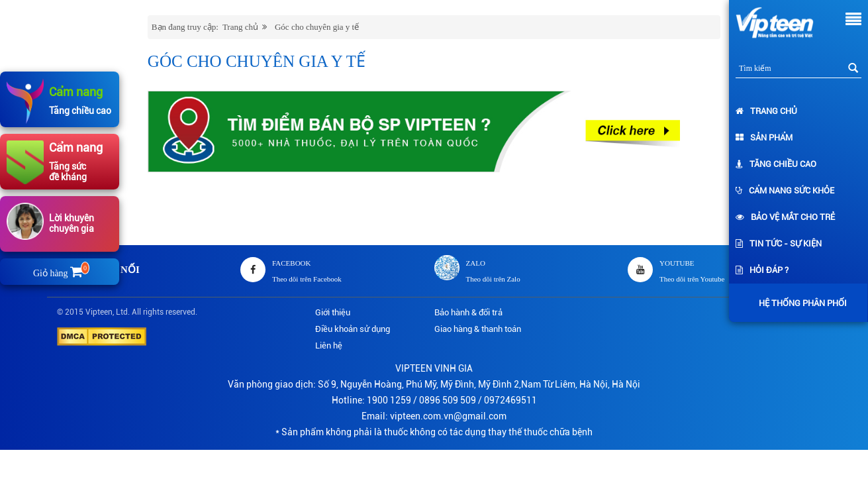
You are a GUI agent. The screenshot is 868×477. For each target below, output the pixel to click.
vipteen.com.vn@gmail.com (448, 416)
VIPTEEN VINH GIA (434, 368)
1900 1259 (389, 400)
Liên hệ (329, 345)
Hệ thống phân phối (799, 303)
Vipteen (99, 312)
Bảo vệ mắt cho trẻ (785, 217)
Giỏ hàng (60, 273)
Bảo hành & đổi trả (468, 312)
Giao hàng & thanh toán (478, 329)
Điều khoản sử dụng (353, 329)
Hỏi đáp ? (762, 270)
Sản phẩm (764, 137)
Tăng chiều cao (776, 164)
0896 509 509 (448, 400)
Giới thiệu (333, 312)
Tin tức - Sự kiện (779, 243)
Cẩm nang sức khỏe (785, 190)
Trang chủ (766, 111)
